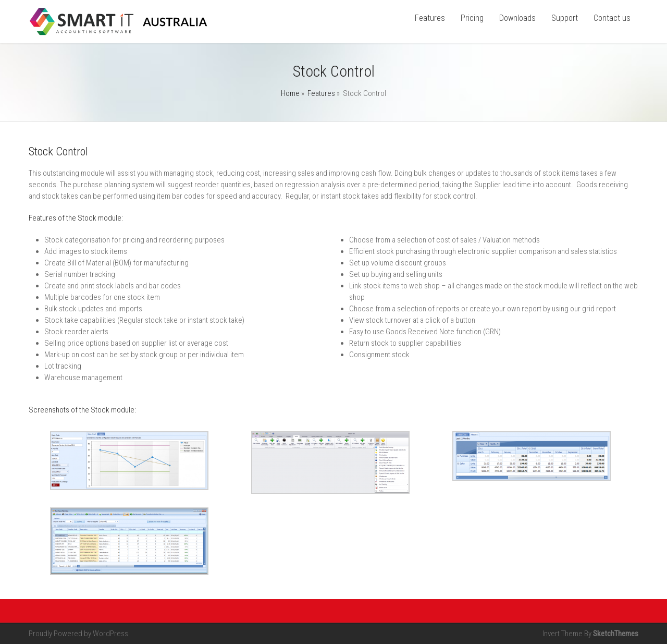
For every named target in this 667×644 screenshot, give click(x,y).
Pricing (472, 18)
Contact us (612, 18)
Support (565, 18)
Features (430, 18)
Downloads (517, 18)
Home (290, 93)
